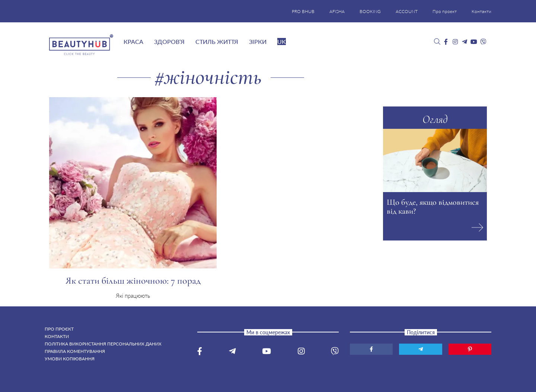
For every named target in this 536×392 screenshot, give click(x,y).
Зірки (258, 42)
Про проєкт (445, 11)
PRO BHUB (303, 11)
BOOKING (370, 11)
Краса (133, 42)
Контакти (481, 11)
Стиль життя (217, 42)
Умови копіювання (70, 359)
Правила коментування (75, 351)
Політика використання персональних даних (103, 344)
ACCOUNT (407, 11)
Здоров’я (169, 42)
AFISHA (337, 11)
